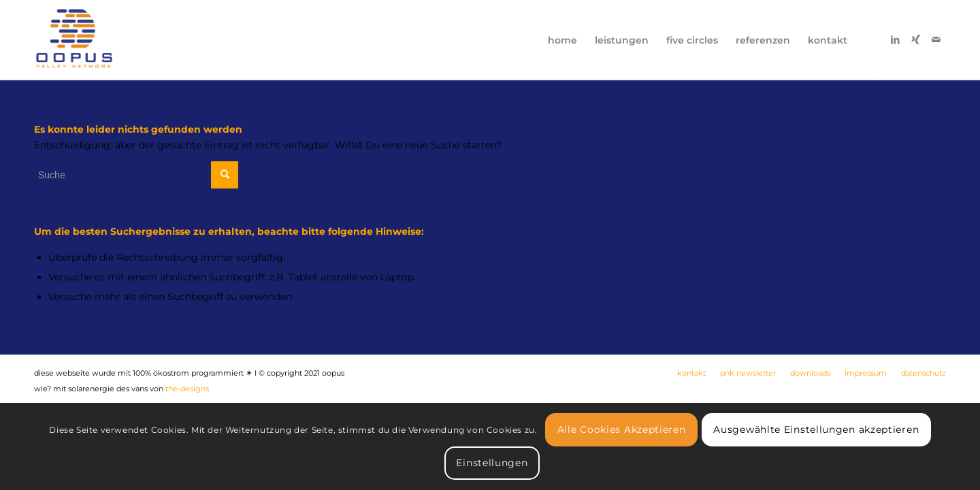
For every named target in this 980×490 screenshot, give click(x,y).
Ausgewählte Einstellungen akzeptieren (816, 429)
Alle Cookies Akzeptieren (622, 429)
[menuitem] (562, 40)
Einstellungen (492, 463)
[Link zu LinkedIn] (895, 39)
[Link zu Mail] (936, 39)
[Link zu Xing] (915, 39)
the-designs (187, 389)
